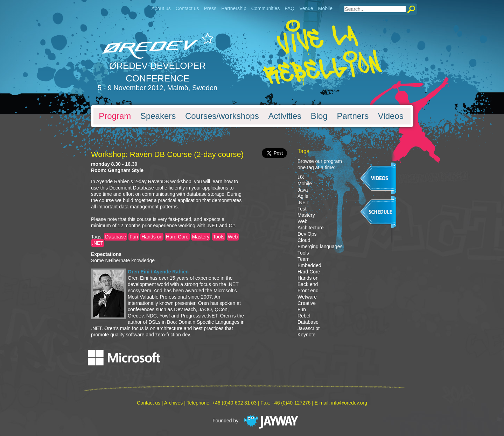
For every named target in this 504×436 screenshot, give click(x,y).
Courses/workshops (222, 116)
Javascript (309, 328)
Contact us (187, 8)
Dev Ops (307, 234)
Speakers (158, 116)
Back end (308, 284)
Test (302, 209)
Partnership (234, 8)
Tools (219, 237)
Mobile (325, 8)
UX (301, 177)
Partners (353, 116)
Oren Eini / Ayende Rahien (158, 272)
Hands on (152, 237)
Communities (266, 8)
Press (210, 8)
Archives (174, 403)
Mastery (201, 237)
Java (303, 190)
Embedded (309, 265)
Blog (319, 116)
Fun (134, 237)
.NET (98, 243)
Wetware (307, 297)
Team (303, 259)
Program (115, 116)
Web (233, 237)
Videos (391, 116)
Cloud (304, 240)
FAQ (289, 8)
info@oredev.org (349, 403)
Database (115, 237)
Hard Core (177, 237)
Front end (308, 291)
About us (161, 8)
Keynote (306, 335)
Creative (307, 303)
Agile (303, 196)
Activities (285, 116)
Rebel (304, 316)
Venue (306, 8)
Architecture (311, 228)
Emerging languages (320, 246)
